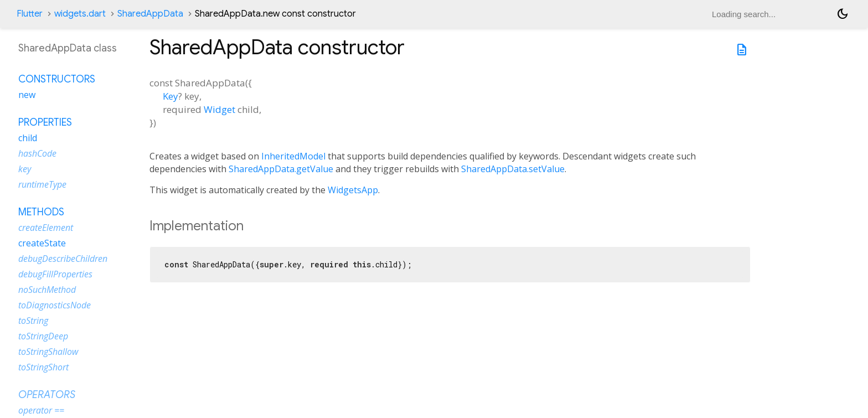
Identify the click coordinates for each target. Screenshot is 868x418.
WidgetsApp (353, 190)
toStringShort (43, 367)
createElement (46, 228)
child (28, 138)
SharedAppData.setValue (513, 169)
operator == (41, 410)
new (27, 95)
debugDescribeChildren (63, 259)
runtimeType (42, 184)
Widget (219, 109)
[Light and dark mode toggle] (843, 14)
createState (42, 243)
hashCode (37, 153)
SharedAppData (150, 14)
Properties (45, 122)
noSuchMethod (47, 290)
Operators (47, 395)
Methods (41, 212)
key (25, 169)
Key (170, 96)
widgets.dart (80, 14)
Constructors (57, 79)
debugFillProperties (55, 274)
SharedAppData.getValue (281, 169)
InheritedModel (293, 156)
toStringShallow (48, 352)
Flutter (30, 14)
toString (33, 321)
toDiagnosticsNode (55, 305)
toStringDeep (43, 336)
